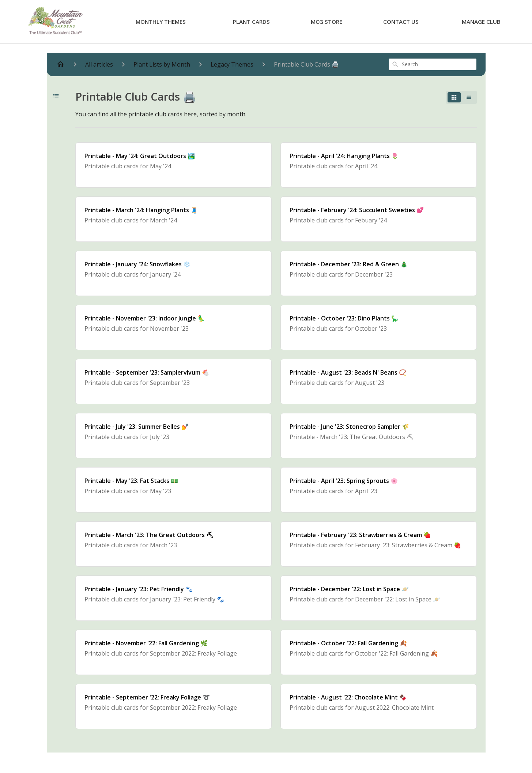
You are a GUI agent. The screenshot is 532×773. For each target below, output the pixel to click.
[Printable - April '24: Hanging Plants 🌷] (379, 165)
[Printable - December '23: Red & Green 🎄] (379, 273)
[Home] (60, 64)
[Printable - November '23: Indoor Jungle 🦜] (173, 327)
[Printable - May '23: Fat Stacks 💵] (173, 490)
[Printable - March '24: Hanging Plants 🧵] (173, 219)
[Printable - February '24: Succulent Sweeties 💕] (379, 219)
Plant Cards (251, 22)
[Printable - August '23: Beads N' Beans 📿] (379, 382)
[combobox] (433, 64)
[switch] (461, 97)
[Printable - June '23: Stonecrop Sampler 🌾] (379, 436)
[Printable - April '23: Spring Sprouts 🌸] (379, 490)
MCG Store (327, 22)
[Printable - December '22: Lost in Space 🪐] (379, 598)
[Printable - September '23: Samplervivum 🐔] (173, 382)
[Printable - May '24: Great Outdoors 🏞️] (173, 165)
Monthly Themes (161, 22)
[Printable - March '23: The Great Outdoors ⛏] (173, 544)
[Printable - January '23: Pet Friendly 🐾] (173, 598)
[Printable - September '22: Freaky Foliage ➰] (173, 706)
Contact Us (401, 22)
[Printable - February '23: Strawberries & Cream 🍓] (379, 544)
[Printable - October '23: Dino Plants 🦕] (379, 327)
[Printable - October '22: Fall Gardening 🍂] (379, 652)
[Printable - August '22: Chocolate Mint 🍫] (379, 706)
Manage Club (481, 22)
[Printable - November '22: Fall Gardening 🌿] (173, 652)
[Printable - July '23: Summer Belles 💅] (173, 436)
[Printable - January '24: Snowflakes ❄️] (173, 273)
